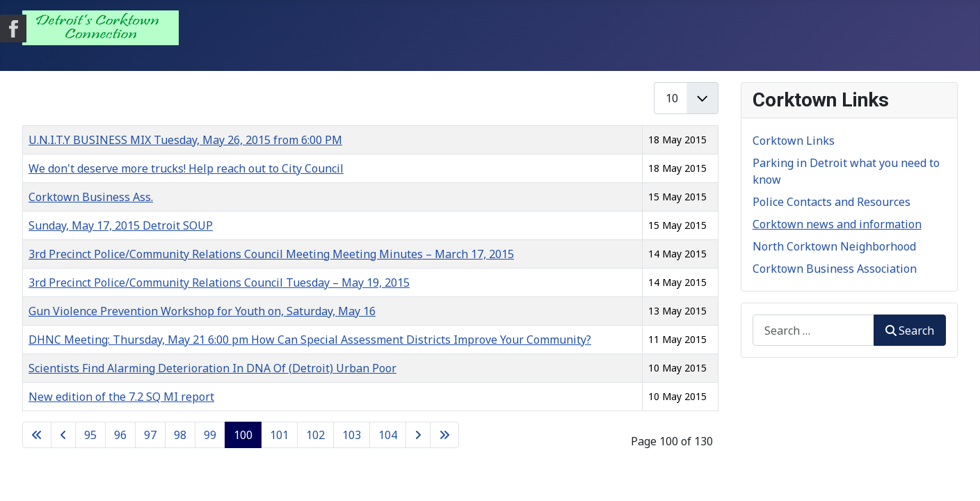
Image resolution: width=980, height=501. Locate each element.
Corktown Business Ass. (91, 197)
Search (910, 331)
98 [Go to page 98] (180, 435)
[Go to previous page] (63, 435)
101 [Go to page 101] (279, 435)
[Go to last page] (444, 435)
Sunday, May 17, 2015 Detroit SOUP (121, 225)
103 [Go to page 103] (352, 435)
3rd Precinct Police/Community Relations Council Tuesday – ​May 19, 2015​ (219, 283)
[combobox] (813, 330)
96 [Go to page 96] (120, 435)
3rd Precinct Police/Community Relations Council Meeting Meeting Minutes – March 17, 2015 (271, 254)
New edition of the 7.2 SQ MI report (121, 397)
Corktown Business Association (835, 269)
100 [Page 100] (243, 435)
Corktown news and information (837, 224)
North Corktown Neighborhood (834, 246)
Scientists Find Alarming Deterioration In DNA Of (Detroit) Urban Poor (212, 368)
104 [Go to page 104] (388, 435)
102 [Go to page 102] (315, 435)
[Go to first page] (37, 435)
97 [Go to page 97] (150, 435)
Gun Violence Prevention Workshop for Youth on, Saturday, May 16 (202, 311)
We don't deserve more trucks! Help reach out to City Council (186, 168)
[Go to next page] (418, 435)
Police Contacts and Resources (832, 202)
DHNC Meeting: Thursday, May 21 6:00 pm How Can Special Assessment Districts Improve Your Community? (310, 340)
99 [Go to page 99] (210, 435)
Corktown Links (794, 141)
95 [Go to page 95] (90, 435)
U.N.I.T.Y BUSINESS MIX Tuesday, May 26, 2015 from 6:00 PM (185, 140)
